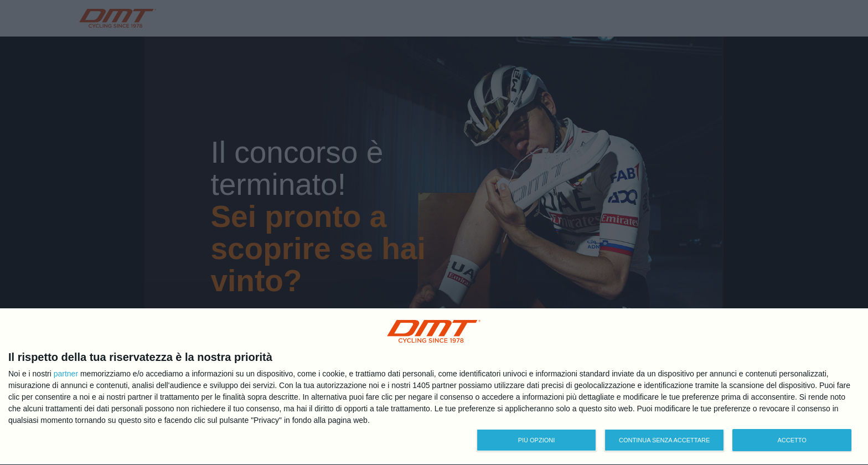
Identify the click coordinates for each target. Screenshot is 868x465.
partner (66, 374)
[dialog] (434, 387)
